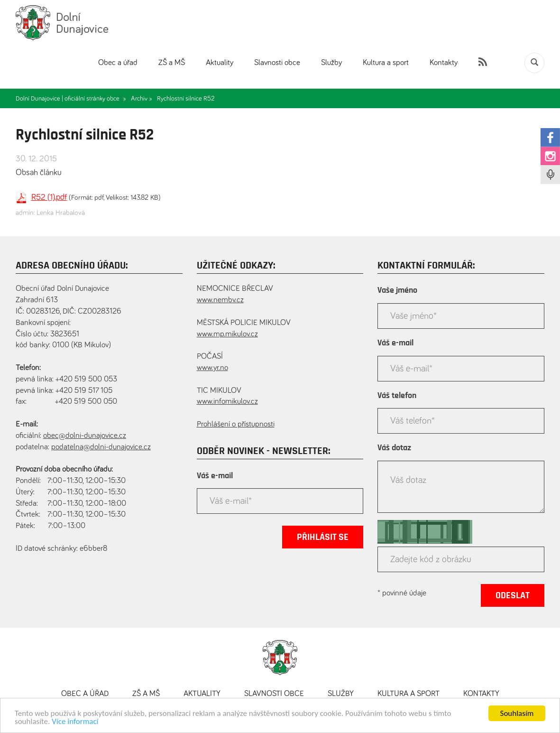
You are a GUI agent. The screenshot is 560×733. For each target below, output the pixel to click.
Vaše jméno (397, 290)
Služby (331, 63)
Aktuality (220, 63)
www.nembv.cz (220, 300)
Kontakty (444, 63)
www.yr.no (212, 368)
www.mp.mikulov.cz (227, 334)
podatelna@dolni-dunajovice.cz (101, 447)
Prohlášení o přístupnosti (236, 424)
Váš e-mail (215, 476)
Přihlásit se (323, 537)
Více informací (75, 722)
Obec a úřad (118, 63)
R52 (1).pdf (49, 197)
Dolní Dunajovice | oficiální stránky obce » (71, 99)
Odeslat (513, 595)
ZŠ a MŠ (172, 63)
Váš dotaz (394, 448)
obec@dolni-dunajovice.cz (85, 436)
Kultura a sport (386, 63)
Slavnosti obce (277, 63)
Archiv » (142, 99)
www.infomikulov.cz (227, 402)
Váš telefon (397, 396)
